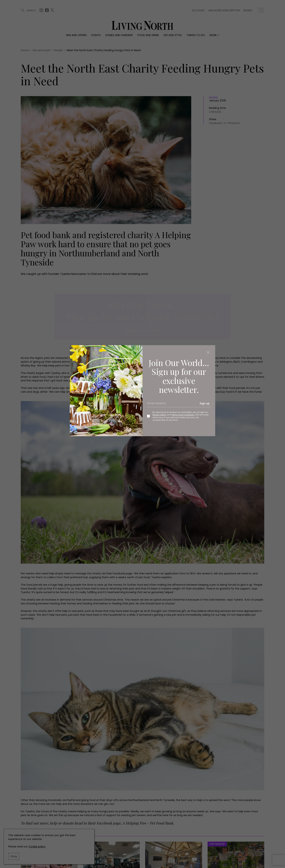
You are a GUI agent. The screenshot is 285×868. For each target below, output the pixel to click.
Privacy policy (159, 415)
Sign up (205, 403)
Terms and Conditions (183, 415)
